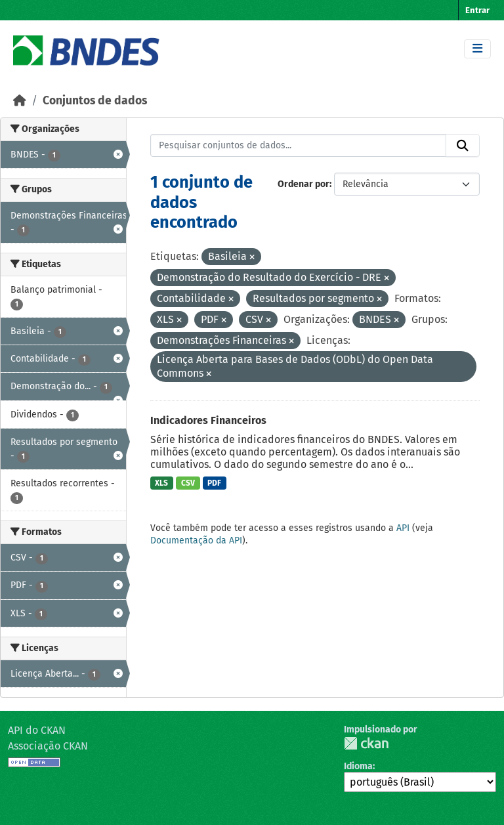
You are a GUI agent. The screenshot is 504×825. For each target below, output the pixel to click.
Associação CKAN (48, 746)
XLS (161, 483)
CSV (188, 483)
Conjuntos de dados (95, 101)
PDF (214, 483)
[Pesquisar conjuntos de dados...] (299, 146)
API (403, 528)
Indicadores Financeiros (208, 420)
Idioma (358, 766)
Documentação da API (196, 540)
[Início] (20, 101)
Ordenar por (304, 184)
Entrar (477, 10)
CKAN (366, 743)
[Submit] (463, 146)
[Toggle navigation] (477, 49)
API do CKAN (37, 730)
